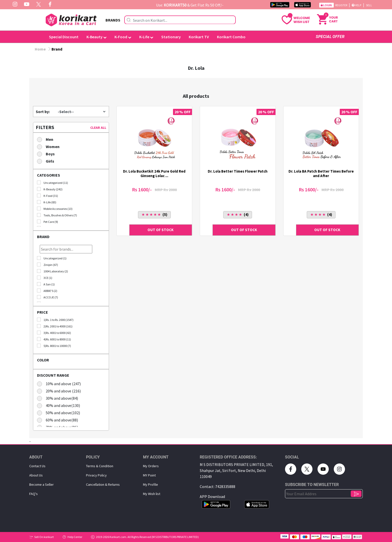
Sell (369, 5)
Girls (47, 161)
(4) (238, 214)
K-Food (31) (47, 196)
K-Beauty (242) (50, 189)
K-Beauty (96, 37)
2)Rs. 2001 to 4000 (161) (55, 326)
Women (50, 146)
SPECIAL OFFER (330, 37)
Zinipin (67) (47, 265)
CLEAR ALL (98, 128)
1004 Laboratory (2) (52, 271)
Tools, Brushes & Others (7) (57, 215)
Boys (47, 154)
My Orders (151, 466)
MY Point (149, 475)
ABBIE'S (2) (47, 291)
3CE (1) (45, 278)
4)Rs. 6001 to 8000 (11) (54, 339)
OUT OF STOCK (160, 230)
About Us (36, 475)
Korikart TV (199, 37)
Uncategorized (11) (52, 183)
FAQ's (33, 494)
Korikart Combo (231, 37)
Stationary (171, 37)
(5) (154, 214)
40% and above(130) (60, 405)
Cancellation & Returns (103, 484)
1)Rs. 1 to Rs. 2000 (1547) (55, 320)
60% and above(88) (59, 420)
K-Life (146, 37)
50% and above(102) (60, 413)
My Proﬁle (150, 484)
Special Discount (64, 37)
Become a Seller (41, 484)
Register (341, 5)
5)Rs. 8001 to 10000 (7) (54, 346)
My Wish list (152, 494)
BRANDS (113, 20)
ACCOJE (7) (47, 297)
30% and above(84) (59, 398)
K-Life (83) (47, 202)
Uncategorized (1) (52, 258)
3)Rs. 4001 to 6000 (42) (54, 333)
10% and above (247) (60, 384)
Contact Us (37, 466)
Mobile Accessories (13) (55, 209)
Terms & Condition (100, 466)
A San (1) (46, 284)
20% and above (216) (60, 391)
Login (326, 5)
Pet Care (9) (47, 222)
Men (47, 139)
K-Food (123, 37)
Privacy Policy (96, 475)
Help (356, 5)
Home (40, 49)
